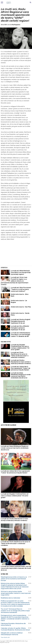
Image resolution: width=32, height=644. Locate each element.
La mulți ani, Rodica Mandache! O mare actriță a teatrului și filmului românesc (21, 362)
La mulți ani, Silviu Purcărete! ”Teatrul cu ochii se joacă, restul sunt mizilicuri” (21, 289)
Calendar (13, 425)
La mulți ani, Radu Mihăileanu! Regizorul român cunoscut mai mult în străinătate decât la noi (21, 375)
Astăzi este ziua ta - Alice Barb (20, 295)
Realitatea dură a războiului (10, 598)
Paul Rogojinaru (16, 25)
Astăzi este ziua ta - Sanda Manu (20, 314)
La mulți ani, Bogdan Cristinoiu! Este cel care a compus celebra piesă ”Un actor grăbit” (20, 347)
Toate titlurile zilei (5, 637)
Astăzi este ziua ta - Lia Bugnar (19, 301)
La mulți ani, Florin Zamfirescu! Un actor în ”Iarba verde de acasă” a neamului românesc (20, 355)
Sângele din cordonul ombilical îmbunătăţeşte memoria (12, 634)
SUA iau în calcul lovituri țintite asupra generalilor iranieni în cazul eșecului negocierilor (16, 593)
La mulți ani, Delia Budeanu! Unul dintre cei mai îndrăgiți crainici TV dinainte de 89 (20, 335)
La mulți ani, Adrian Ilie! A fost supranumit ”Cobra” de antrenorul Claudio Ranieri (21, 368)
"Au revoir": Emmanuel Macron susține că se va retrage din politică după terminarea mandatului (15, 611)
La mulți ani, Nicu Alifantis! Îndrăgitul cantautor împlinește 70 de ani (20, 328)
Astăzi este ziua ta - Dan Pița (21, 307)
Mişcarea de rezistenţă (16, 3)
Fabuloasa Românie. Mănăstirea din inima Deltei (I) (13, 624)
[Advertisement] (16, 254)
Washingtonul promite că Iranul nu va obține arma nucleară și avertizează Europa (14, 579)
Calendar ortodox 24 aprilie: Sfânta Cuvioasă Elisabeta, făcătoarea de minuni (15, 629)
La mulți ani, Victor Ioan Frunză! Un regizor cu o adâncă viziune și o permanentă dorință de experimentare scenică (15, 281)
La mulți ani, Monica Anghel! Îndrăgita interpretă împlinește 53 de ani (21, 321)
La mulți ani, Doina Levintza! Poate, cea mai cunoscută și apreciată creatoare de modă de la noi (16, 568)
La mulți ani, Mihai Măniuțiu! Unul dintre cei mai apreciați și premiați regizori (21, 272)
